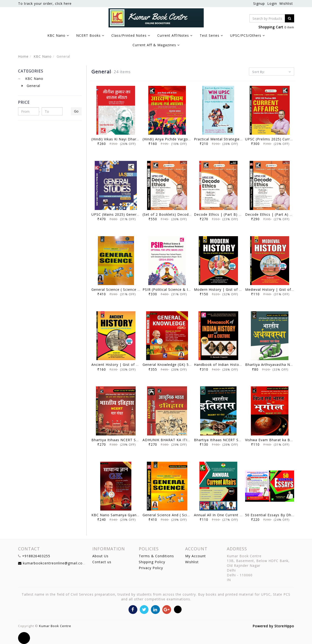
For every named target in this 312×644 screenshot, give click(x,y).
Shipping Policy (152, 562)
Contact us (102, 562)
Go (76, 111)
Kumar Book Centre (55, 626)
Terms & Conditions (156, 556)
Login (272, 3)
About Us (100, 556)
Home (23, 56)
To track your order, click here (45, 3)
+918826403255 (36, 556)
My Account (196, 556)
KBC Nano (43, 56)
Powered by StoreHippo (273, 626)
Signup (259, 3)
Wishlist (286, 3)
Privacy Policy (151, 568)
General (31, 86)
